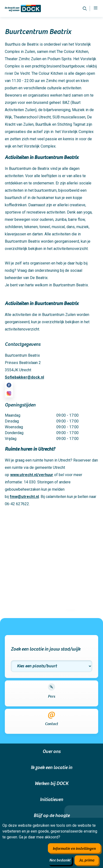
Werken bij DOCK (51, 784)
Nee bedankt (60, 860)
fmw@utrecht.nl (24, 497)
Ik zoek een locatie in (51, 768)
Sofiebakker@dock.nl (24, 377)
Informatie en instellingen (74, 849)
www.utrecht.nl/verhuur (32, 475)
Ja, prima (87, 860)
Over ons (51, 752)
